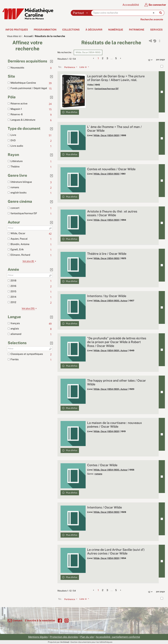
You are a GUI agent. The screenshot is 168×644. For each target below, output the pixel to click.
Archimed (65, 642)
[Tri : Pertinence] (70, 67)
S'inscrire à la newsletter (40, 620)
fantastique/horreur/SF (107, 89)
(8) (30, 261)
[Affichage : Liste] (85, 67)
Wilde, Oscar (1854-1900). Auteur (111, 301)
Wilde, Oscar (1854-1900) (107, 135)
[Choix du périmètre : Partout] (81, 13)
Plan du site (87, 637)
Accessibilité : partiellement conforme (118, 637)
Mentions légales (38, 637)
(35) (30, 308)
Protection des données (64, 637)
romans (98, 474)
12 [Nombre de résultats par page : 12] (151, 60)
